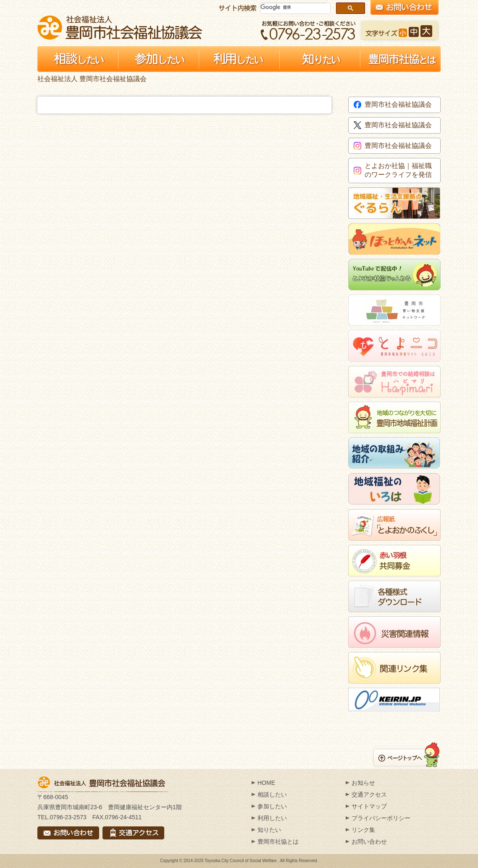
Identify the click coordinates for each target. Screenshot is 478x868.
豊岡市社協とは (278, 842)
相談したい (272, 794)
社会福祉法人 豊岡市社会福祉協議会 (120, 28)
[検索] (293, 7)
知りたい (269, 830)
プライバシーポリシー (381, 818)
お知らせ (363, 783)
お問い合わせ (369, 842)
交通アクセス (369, 794)
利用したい (272, 818)
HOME (266, 783)
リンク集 (363, 830)
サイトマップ (369, 806)
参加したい (272, 806)
